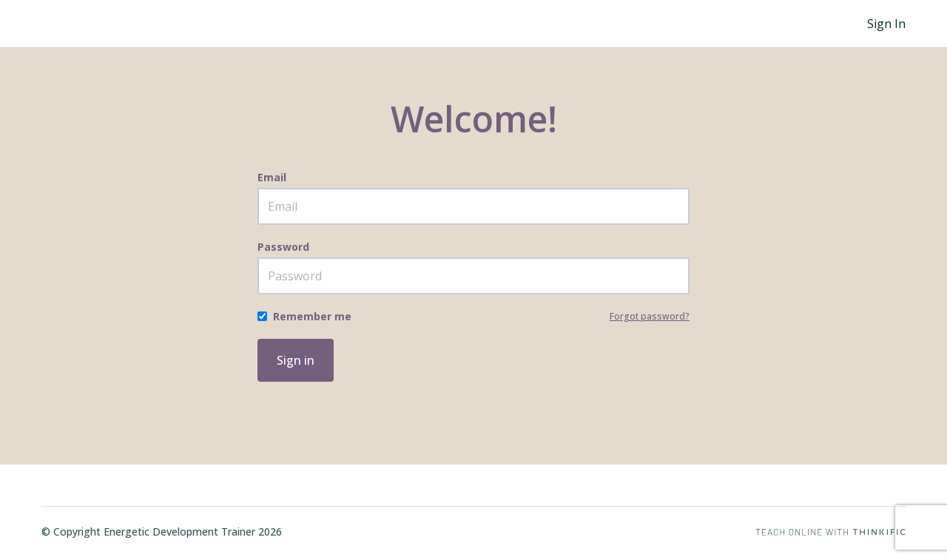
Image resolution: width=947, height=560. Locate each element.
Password (283, 247)
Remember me (312, 316)
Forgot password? (650, 316)
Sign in (296, 360)
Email (272, 177)
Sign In (886, 24)
